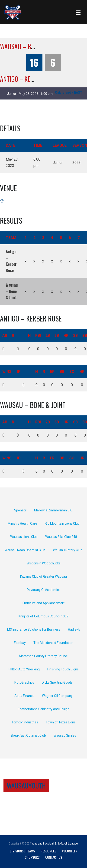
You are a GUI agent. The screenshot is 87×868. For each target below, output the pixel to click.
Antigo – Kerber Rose (29, 79)
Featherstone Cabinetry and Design (44, 709)
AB (5, 336)
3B (57, 336)
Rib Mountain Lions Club (62, 523)
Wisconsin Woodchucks (44, 563)
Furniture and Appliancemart (43, 603)
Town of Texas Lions (61, 722)
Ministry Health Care (22, 523)
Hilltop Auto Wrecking (24, 669)
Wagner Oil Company (57, 696)
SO (72, 372)
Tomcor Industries (25, 722)
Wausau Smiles (65, 735)
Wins (7, 372)
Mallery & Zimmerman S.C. (54, 510)
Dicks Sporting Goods (57, 682)
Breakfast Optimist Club (28, 735)
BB (62, 372)
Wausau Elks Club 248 (61, 537)
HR (66, 336)
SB (75, 336)
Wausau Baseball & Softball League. (55, 843)
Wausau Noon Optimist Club (25, 550)
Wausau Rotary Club (68, 550)
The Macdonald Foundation (53, 643)
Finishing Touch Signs (63, 669)
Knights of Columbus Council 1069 (43, 616)
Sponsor (20, 510)
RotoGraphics (24, 682)
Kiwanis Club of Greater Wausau (43, 576)
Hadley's (74, 629)
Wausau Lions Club (24, 537)
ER (52, 372)
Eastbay (20, 643)
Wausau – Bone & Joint (31, 46)
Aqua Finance (24, 696)
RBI (38, 336)
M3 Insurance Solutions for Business (34, 629)
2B (48, 336)
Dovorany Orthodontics (43, 590)
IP (19, 372)
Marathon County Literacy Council (44, 656)
